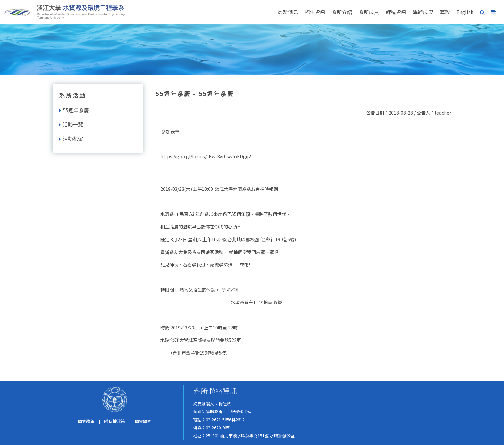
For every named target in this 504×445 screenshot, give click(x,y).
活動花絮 (71, 139)
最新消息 (288, 12)
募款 (445, 12)
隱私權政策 (115, 421)
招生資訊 (315, 12)
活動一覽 (71, 124)
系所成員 (369, 12)
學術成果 (423, 12)
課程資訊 (396, 12)
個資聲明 (143, 421)
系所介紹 (342, 12)
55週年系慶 (74, 110)
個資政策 (86, 421)
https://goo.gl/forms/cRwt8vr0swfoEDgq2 (206, 156)
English (465, 12)
